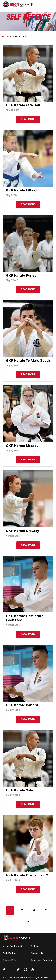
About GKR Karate (13, 947)
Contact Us (37, 954)
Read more (28, 119)
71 (46, 910)
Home (6, 37)
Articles (35, 947)
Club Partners (10, 954)
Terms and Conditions (42, 961)
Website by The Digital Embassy (34, 978)
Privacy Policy (10, 961)
